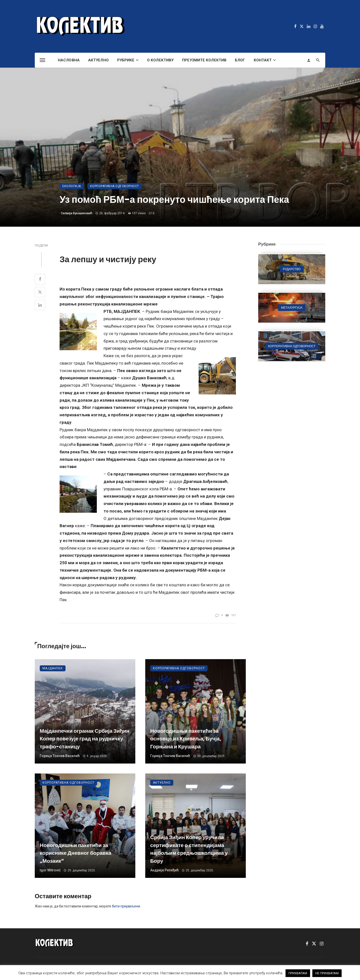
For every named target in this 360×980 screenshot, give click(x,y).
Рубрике (126, 60)
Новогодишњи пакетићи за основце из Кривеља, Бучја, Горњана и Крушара (186, 739)
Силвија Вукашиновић (77, 213)
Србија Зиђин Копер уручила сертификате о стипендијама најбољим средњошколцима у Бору (189, 849)
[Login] (309, 60)
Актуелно (98, 60)
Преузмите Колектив (204, 60)
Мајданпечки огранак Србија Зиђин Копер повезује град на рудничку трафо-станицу (85, 739)
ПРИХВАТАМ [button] (298, 973)
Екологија (72, 186)
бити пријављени (126, 906)
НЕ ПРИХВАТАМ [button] (327, 973)
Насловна (69, 60)
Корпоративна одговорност (115, 186)
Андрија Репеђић (164, 870)
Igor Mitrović (50, 870)
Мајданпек (53, 668)
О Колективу (160, 60)
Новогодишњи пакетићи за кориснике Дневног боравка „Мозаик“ (75, 853)
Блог (240, 60)
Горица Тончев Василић (60, 756)
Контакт (263, 60)
